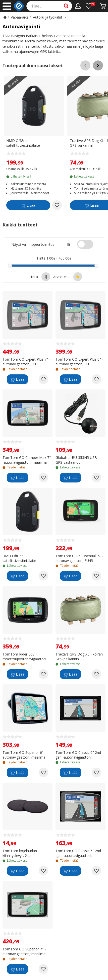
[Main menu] (7, 6)
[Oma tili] (78, 6)
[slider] (10, 265)
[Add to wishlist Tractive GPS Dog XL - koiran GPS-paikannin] (96, 674)
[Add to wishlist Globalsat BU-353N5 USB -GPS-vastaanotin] (96, 477)
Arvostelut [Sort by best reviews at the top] (68, 277)
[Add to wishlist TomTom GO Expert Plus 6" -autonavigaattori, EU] (96, 379)
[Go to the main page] (5, 17)
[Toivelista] (90, 6)
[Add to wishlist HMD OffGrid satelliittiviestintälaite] (57, 205)
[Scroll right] (98, 65)
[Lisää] (28, 206)
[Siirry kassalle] (103, 6)
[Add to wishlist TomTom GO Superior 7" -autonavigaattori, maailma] (43, 969)
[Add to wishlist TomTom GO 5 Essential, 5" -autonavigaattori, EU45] (96, 576)
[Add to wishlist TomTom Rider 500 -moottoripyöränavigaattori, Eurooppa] (43, 674)
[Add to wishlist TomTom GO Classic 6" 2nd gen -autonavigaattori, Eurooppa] (96, 772)
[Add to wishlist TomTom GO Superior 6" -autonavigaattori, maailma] (43, 772)
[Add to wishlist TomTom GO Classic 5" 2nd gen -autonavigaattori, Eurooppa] (96, 871)
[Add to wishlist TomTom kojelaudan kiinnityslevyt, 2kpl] (43, 871)
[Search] (49, 6)
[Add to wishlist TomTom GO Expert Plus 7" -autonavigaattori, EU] (43, 379)
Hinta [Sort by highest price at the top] (40, 277)
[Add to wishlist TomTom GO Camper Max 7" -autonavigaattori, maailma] (43, 477)
